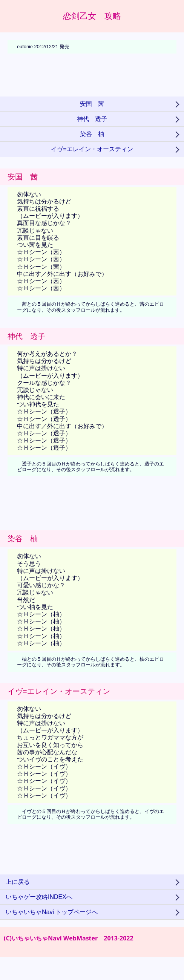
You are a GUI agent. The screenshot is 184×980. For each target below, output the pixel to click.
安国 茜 (92, 104)
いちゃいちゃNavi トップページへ (52, 912)
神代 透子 (92, 119)
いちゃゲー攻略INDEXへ (39, 897)
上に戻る (18, 882)
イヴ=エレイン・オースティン (92, 149)
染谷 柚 (92, 134)
